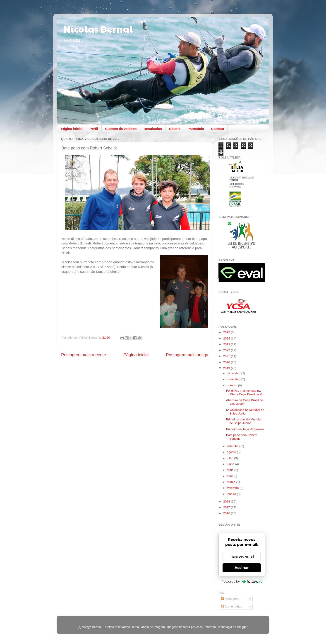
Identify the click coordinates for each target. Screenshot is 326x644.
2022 (227, 350)
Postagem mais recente (84, 355)
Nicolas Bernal (98, 29)
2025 (227, 332)
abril (230, 476)
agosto (232, 452)
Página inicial (72, 129)
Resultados (153, 129)
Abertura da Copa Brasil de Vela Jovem (245, 402)
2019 (227, 368)
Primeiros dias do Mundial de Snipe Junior (244, 421)
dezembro (234, 373)
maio (231, 470)
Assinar (242, 568)
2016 (227, 513)
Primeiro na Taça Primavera (245, 429)
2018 (227, 501)
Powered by (242, 581)
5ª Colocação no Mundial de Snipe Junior (245, 412)
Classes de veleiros (121, 129)
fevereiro (233, 488)
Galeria (175, 129)
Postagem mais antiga (187, 355)
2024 (227, 338)
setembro (234, 446)
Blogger (242, 627)
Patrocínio (196, 129)
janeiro (232, 494)
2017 (227, 507)
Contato (218, 129)
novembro (234, 379)
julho (230, 458)
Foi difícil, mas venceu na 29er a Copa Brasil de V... (245, 392)
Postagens (230, 599)
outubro (233, 385)
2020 (227, 362)
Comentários (232, 606)
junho (231, 464)
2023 (227, 344)
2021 (227, 356)
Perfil (94, 129)
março (231, 482)
